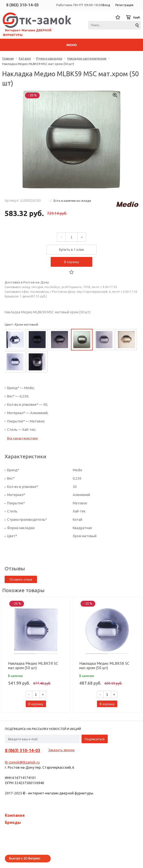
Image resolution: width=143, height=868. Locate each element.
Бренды (13, 822)
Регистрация (124, 5)
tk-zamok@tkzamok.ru (22, 762)
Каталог (25, 58)
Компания (15, 815)
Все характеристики (22, 438)
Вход (106, 5)
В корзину (72, 262)
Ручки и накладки (49, 58)
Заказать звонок (61, 750)
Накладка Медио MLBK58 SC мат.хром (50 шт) (104, 665)
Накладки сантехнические (87, 58)
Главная (8, 58)
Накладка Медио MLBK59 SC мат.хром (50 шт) (33, 665)
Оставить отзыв (21, 579)
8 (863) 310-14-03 (22, 5)
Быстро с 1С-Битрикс (25, 858)
